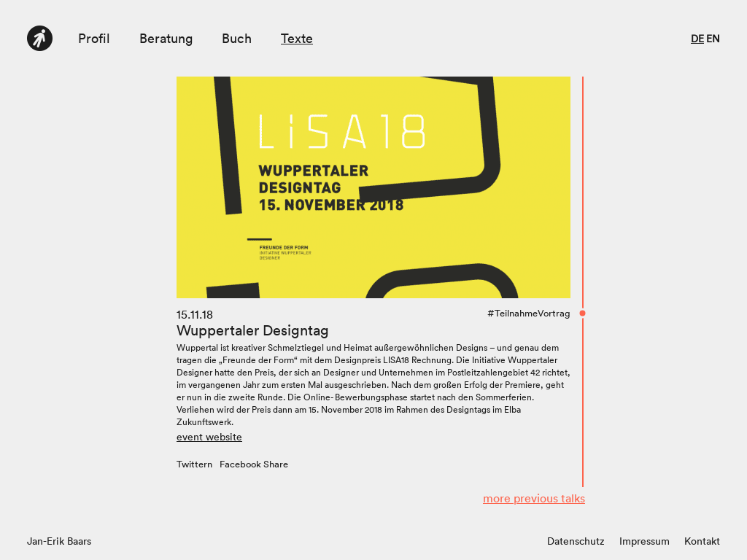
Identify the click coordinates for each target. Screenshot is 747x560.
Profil (94, 38)
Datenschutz (576, 541)
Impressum (645, 541)
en (713, 39)
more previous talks (534, 498)
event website (209, 437)
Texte (297, 38)
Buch (237, 38)
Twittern (194, 464)
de (697, 39)
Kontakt (702, 541)
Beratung (166, 38)
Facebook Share (254, 464)
